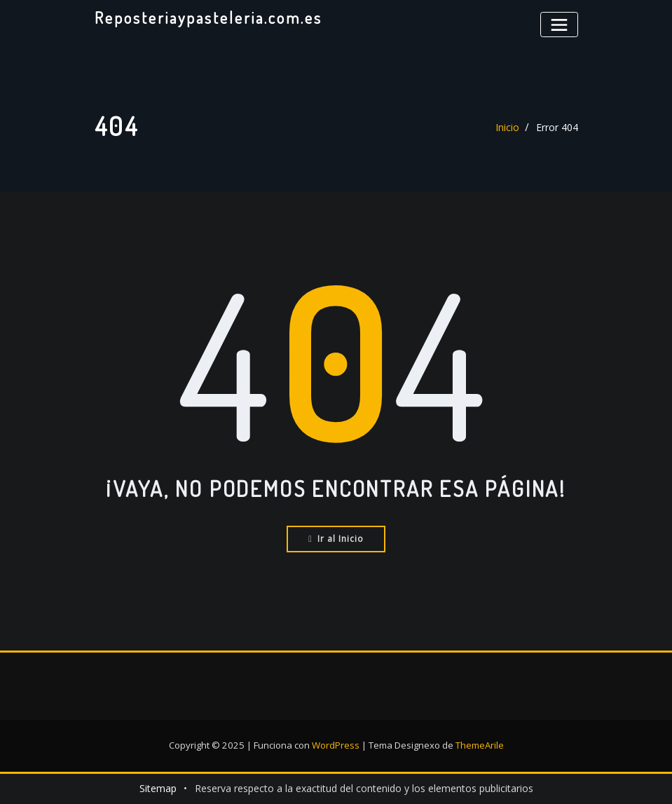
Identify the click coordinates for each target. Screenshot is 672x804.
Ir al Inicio (336, 539)
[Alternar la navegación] (559, 24)
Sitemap (158, 788)
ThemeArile (480, 745)
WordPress (336, 745)
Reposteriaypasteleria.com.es (207, 18)
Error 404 (557, 127)
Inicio (507, 127)
